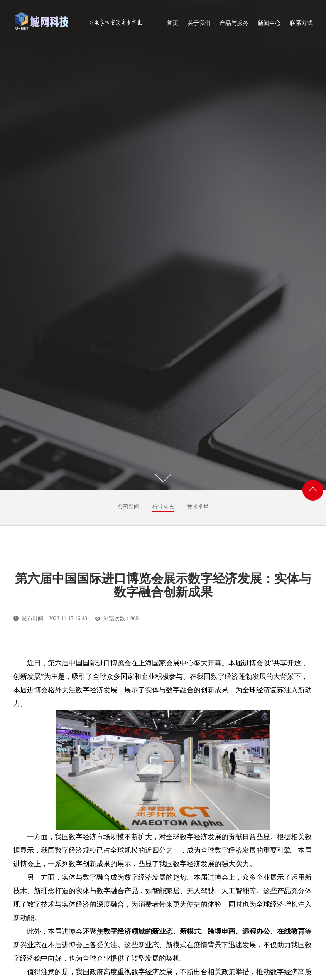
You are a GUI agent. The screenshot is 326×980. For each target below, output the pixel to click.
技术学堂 (198, 507)
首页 (172, 26)
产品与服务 (234, 26)
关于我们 (199, 26)
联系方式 (301, 26)
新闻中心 (269, 26)
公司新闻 (128, 507)
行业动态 (163, 507)
